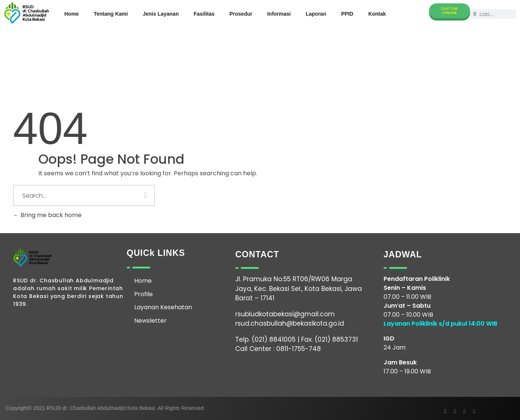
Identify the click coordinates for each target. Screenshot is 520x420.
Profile (144, 294)
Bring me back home (47, 215)
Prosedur (241, 14)
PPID (347, 14)
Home (72, 14)
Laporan (316, 14)
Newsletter (150, 321)
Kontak (377, 14)
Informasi (279, 14)
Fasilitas (204, 14)
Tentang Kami (111, 14)
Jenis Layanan (161, 14)
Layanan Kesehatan (163, 307)
